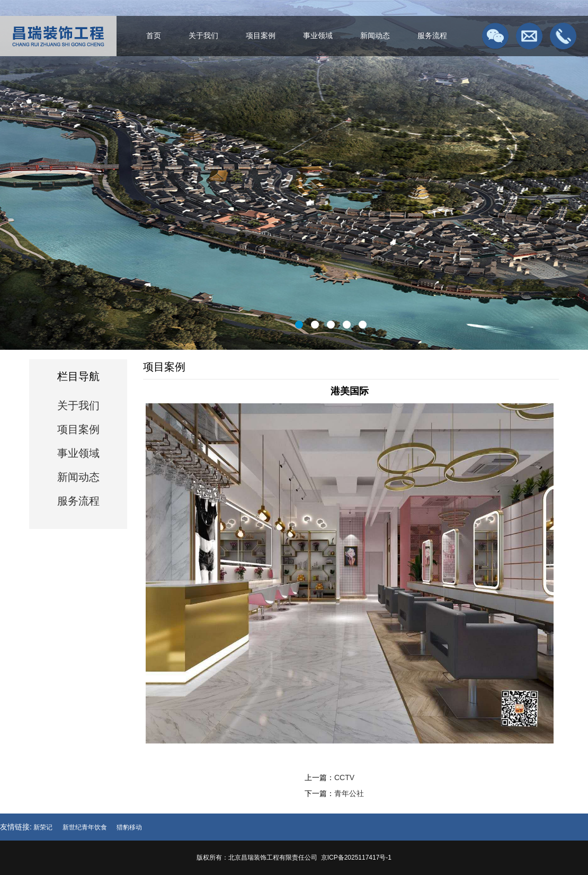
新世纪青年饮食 (85, 827)
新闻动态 (375, 36)
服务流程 (432, 36)
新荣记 (43, 827)
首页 (154, 36)
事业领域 (318, 36)
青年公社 (349, 793)
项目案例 (261, 36)
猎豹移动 (129, 827)
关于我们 (203, 36)
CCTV (344, 777)
